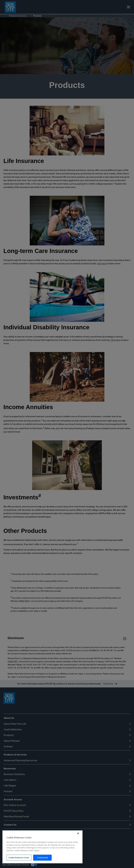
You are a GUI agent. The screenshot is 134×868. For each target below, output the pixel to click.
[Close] (78, 833)
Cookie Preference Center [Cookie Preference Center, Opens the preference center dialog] (19, 858)
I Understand (42, 858)
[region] (42, 847)
